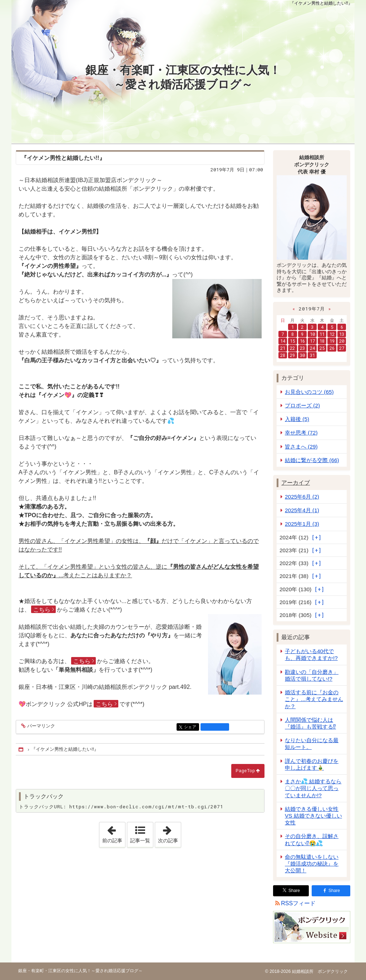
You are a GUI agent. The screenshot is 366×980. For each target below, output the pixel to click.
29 (292, 355)
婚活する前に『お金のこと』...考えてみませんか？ (314, 699)
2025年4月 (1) (302, 510)
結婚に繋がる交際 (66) (312, 460)
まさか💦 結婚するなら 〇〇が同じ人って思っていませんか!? (313, 788)
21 (283, 348)
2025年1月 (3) (302, 524)
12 (332, 334)
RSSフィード (298, 903)
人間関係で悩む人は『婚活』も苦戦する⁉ (310, 723)
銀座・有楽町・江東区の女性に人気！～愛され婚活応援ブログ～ (183, 77)
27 (342, 348)
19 (332, 341)
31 (312, 355)
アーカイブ (296, 483)
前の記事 (114, 833)
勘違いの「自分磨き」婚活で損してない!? (312, 675)
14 (283, 341)
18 (322, 341)
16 (302, 341)
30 (302, 355)
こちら (42, 610)
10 (312, 334)
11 (322, 334)
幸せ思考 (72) (301, 433)
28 (283, 355)
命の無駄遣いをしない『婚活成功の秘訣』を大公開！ (312, 864)
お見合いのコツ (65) (309, 392)
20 (342, 341)
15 (292, 341)
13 (342, 334)
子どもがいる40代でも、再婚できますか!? (311, 655)
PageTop (245, 771)
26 (332, 348)
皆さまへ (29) (301, 447)
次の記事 (169, 833)
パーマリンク (41, 726)
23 (302, 348)
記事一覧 (140, 841)
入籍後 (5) (297, 419)
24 (312, 348)
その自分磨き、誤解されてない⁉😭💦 (312, 839)
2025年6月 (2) (302, 497)
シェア (191, 727)
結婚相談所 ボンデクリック (319, 971)
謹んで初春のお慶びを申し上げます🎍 (312, 764)
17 (312, 341)
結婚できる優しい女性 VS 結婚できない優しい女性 (313, 816)
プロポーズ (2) (302, 405)
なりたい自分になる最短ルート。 (312, 744)
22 (292, 348)
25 (322, 348)
